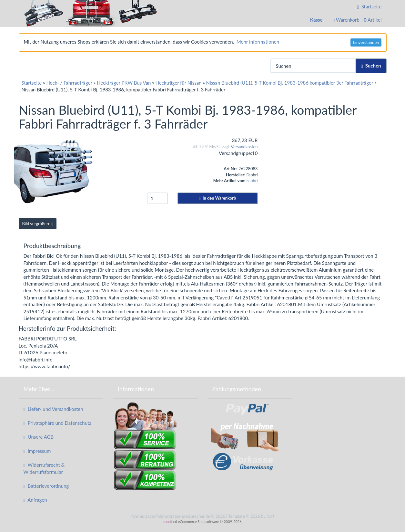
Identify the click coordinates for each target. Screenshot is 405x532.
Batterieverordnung (46, 486)
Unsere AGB (39, 437)
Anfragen (35, 500)
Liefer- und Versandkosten (53, 409)
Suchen (371, 66)
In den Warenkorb (218, 198)
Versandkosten (244, 147)
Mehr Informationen (258, 42)
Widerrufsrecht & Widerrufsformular (44, 468)
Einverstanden (366, 42)
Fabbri (252, 181)
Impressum (37, 451)
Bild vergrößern (38, 224)
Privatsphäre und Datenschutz (58, 423)
